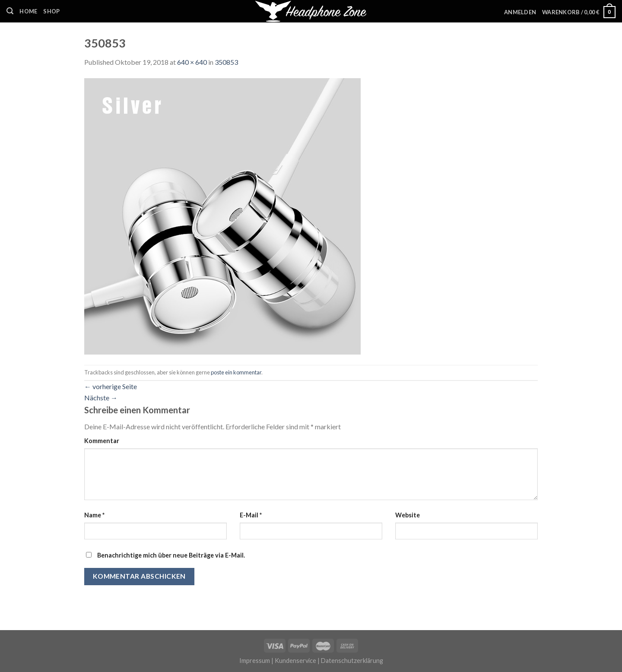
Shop (51, 11)
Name (94, 515)
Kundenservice (295, 661)
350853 (226, 62)
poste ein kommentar (236, 372)
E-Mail (251, 515)
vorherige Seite (111, 386)
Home (28, 11)
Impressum (255, 661)
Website (408, 515)
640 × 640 (192, 62)
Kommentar (102, 441)
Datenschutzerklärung (352, 661)
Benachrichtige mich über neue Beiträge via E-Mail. (171, 555)
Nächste (101, 398)
